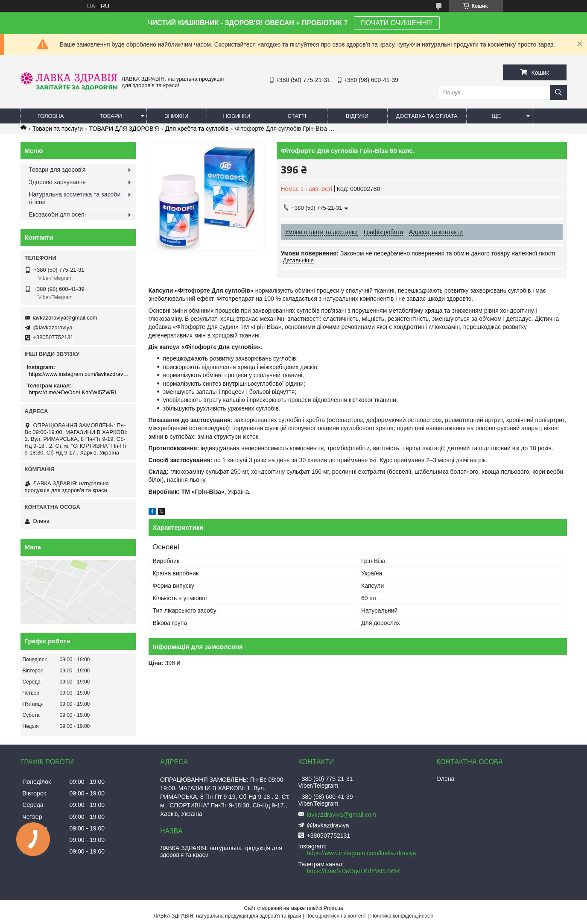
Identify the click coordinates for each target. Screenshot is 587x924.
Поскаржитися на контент (336, 916)
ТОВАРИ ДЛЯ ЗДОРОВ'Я (124, 129)
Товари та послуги (58, 129)
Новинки (237, 116)
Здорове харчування (57, 182)
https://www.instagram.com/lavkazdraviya (79, 374)
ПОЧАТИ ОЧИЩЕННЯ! (397, 23)
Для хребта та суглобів (197, 129)
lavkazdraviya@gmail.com (65, 318)
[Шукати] (558, 92)
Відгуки (357, 116)
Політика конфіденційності (402, 916)
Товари (111, 116)
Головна (51, 116)
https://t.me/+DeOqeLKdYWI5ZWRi (73, 392)
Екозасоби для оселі (57, 214)
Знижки (177, 116)
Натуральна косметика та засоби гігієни (75, 198)
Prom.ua (333, 908)
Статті (297, 116)
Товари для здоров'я (57, 170)
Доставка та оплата (427, 116)
